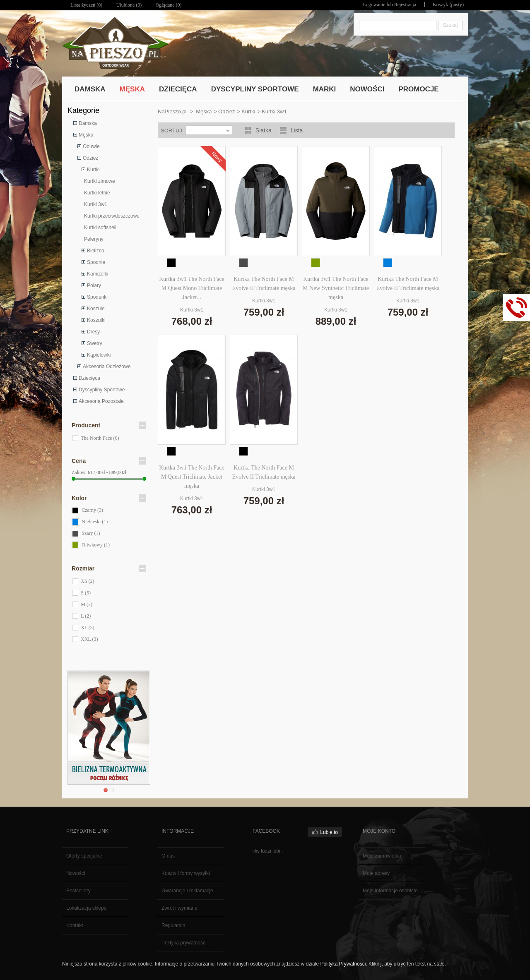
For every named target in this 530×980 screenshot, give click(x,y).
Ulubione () (129, 5)
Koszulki (96, 320)
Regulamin (173, 925)
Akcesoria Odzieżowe (107, 367)
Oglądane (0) (169, 5)
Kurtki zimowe (100, 181)
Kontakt (75, 925)
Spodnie (96, 262)
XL (88, 628)
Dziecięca (89, 378)
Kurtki (93, 170)
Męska (86, 135)
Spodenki (97, 297)
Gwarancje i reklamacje (187, 891)
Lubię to (329, 832)
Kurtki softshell (100, 228)
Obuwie (91, 146)
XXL (89, 639)
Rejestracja (406, 5)
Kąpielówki (99, 355)
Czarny (92, 510)
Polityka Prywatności (343, 964)
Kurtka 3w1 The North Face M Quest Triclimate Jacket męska (192, 477)
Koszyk (441, 5)
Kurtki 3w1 (96, 204)
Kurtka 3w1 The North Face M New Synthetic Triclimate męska (336, 288)
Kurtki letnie (97, 193)
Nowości (76, 873)
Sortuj (171, 131)
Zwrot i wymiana (179, 908)
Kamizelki (98, 274)
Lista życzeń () (86, 5)
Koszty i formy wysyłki (186, 873)
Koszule (96, 309)
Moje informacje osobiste (390, 891)
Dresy (93, 332)
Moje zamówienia (382, 856)
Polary (94, 285)
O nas (168, 856)
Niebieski (95, 522)
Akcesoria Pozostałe (101, 401)
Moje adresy (376, 873)
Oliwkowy (96, 545)
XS (87, 581)
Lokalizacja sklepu (86, 908)
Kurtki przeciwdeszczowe (112, 216)
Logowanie (375, 5)
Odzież (90, 158)
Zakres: (79, 472)
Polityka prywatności (184, 943)
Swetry (95, 343)
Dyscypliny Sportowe (102, 390)
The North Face (100, 438)
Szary (91, 533)
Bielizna (96, 251)
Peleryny (94, 239)
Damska (88, 123)
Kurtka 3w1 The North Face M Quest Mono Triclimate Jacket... (192, 288)
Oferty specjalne (84, 856)
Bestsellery (78, 891)
